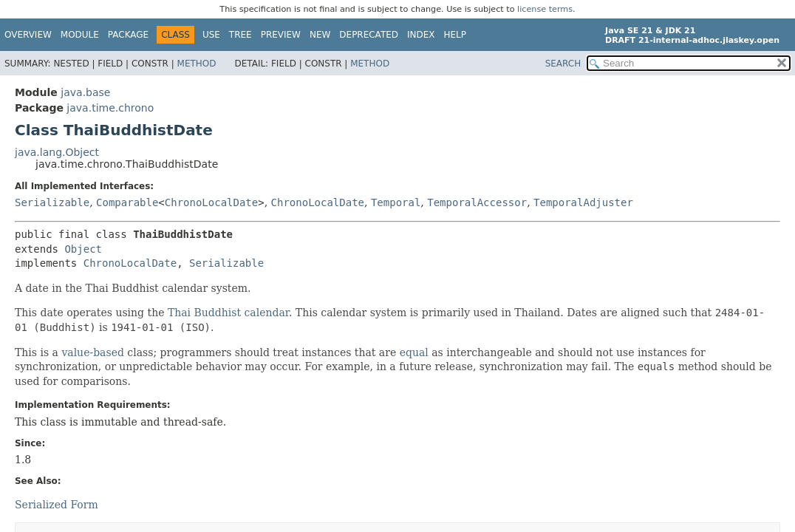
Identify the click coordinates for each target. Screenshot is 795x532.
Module (80, 35)
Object (83, 249)
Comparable (127, 202)
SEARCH (563, 64)
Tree (240, 35)
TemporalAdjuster (583, 202)
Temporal (396, 202)
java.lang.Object (57, 152)
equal (414, 352)
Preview (281, 35)
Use (211, 35)
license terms (545, 9)
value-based (93, 352)
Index (421, 35)
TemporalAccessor (477, 202)
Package (128, 35)
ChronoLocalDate (211, 202)
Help (455, 35)
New (320, 35)
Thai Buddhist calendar (228, 313)
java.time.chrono (110, 108)
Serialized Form (57, 505)
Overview (28, 35)
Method (197, 64)
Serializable (52, 202)
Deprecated (369, 35)
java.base (85, 92)
